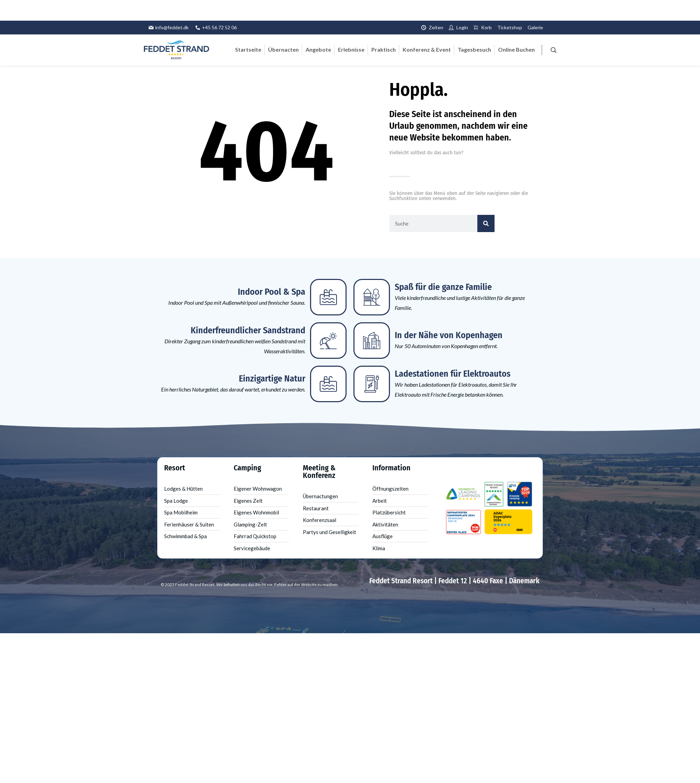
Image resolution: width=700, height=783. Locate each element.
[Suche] (486, 223)
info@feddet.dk (172, 27)
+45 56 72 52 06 (219, 27)
